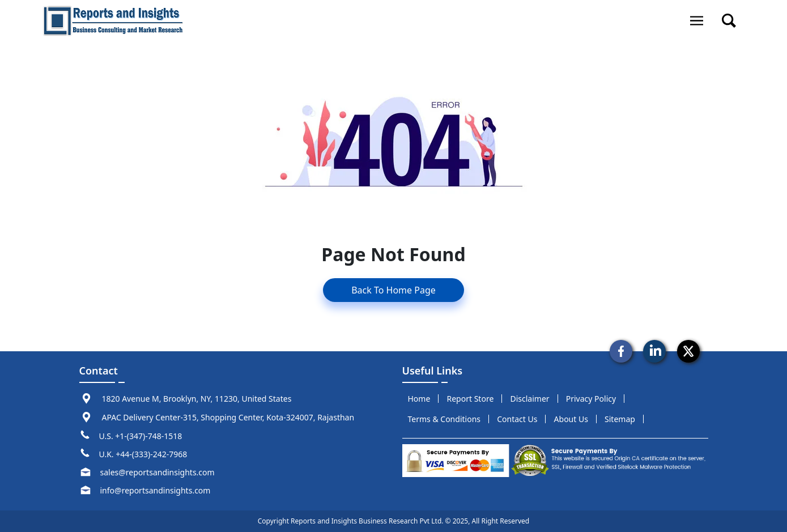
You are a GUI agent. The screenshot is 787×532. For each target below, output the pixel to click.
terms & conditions (444, 419)
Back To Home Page (393, 290)
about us (571, 419)
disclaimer (529, 399)
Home (419, 399)
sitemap (620, 419)
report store (471, 399)
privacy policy (591, 399)
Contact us (517, 419)
